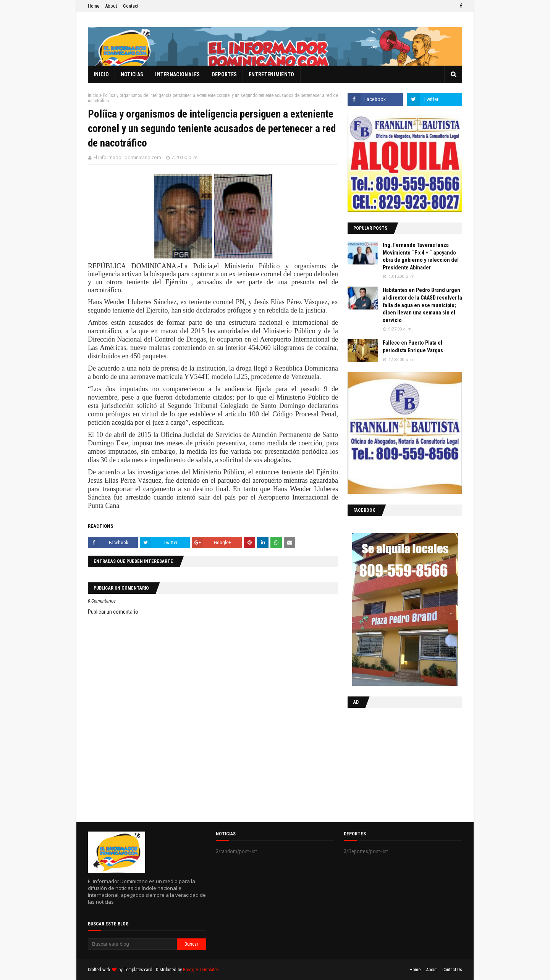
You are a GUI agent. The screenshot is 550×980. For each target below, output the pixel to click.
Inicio (93, 95)
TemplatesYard (138, 970)
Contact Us (452, 970)
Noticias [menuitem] (132, 74)
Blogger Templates (201, 970)
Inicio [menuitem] (101, 74)
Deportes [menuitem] (224, 74)
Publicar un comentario (113, 612)
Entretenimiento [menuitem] (272, 74)
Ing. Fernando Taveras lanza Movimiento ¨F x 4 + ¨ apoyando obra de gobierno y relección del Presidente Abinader (421, 256)
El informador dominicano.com (127, 157)
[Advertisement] (395, 763)
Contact (131, 6)
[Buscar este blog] (132, 944)
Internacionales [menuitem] (178, 74)
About (111, 6)
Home (94, 6)
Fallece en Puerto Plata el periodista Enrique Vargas (413, 347)
